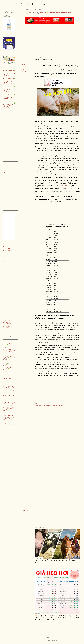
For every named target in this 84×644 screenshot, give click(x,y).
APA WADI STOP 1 (7, 251)
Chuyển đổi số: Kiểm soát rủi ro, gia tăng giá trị (8, 391)
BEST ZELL (5, 247)
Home (4, 166)
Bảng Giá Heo (24, 64)
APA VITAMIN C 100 (7, 249)
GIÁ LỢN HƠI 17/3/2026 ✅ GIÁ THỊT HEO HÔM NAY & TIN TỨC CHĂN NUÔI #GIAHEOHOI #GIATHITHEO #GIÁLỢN (9, 97)
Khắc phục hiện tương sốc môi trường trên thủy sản (9, 395)
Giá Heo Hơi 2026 (35, 4)
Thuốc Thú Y (64, 186)
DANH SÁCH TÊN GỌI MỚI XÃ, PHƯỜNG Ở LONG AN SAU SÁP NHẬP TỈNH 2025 (9, 414)
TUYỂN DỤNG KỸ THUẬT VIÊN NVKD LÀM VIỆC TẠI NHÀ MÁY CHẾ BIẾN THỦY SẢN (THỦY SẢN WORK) (9, 419)
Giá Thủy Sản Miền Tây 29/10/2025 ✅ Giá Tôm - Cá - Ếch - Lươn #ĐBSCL (9, 369)
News (31, 9)
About (27, 9)
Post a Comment (42, 565)
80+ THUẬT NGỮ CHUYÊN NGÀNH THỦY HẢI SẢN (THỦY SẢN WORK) (9, 404)
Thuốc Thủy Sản (6, 323)
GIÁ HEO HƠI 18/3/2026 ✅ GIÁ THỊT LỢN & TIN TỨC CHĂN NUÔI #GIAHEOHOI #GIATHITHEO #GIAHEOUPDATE (9, 89)
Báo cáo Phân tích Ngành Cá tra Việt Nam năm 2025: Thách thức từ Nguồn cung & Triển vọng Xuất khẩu (9, 351)
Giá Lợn (22, 70)
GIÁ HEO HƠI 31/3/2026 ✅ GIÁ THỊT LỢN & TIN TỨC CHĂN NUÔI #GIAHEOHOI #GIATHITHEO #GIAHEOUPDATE (9, 73)
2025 (43, 9)
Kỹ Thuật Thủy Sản (7, 326)
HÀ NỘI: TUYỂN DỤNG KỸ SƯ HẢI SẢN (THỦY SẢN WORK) (9, 424)
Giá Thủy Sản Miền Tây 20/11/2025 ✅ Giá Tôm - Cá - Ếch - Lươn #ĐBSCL (9, 357)
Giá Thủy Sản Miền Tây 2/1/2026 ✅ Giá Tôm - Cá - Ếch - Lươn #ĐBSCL (9, 345)
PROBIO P (5, 255)
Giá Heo (23, 66)
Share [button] (22, 57)
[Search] (79, 4)
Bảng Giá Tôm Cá (7, 320)
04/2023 (23, 63)
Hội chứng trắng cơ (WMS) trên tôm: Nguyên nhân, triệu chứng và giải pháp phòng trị (9, 387)
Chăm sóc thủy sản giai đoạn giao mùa (8, 379)
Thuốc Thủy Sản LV (7, 327)
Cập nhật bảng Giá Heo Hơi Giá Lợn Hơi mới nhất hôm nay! (58, 117)
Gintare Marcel (55, 640)
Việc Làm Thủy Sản (7, 324)
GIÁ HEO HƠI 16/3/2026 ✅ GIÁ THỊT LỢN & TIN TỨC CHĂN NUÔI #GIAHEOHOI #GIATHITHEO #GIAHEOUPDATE (9, 105)
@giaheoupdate (27, 510)
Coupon (39, 9)
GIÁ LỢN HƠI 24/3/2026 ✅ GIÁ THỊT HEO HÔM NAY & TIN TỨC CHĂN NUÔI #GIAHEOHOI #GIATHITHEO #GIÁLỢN (9, 81)
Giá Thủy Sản (68, 174)
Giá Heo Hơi (23, 68)
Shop (35, 9)
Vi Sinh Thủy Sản (6, 325)
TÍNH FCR (47, 9)
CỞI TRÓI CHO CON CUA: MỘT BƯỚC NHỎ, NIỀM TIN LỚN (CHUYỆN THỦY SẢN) (9, 409)
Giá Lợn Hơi (23, 71)
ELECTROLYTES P (7, 253)
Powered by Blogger (51, 638)
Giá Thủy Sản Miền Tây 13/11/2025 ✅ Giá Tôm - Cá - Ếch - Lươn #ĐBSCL (9, 363)
